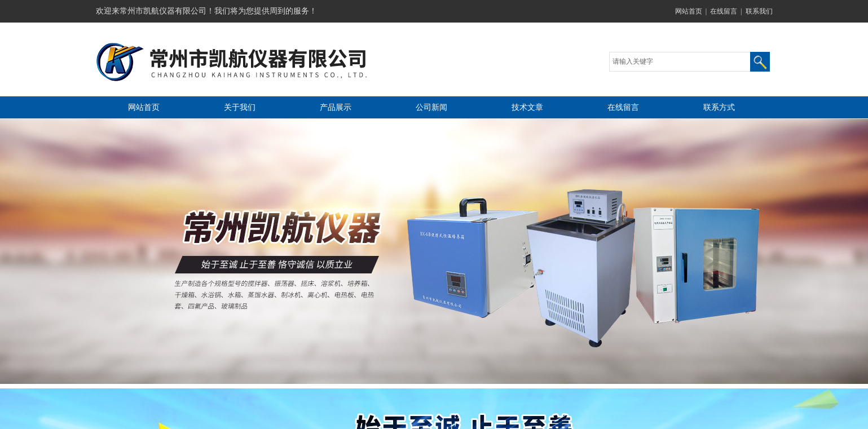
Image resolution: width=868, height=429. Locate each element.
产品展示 (336, 107)
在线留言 (724, 11)
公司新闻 (431, 107)
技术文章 (527, 107)
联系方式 (719, 107)
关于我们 (240, 107)
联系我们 (759, 11)
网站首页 (689, 11)
